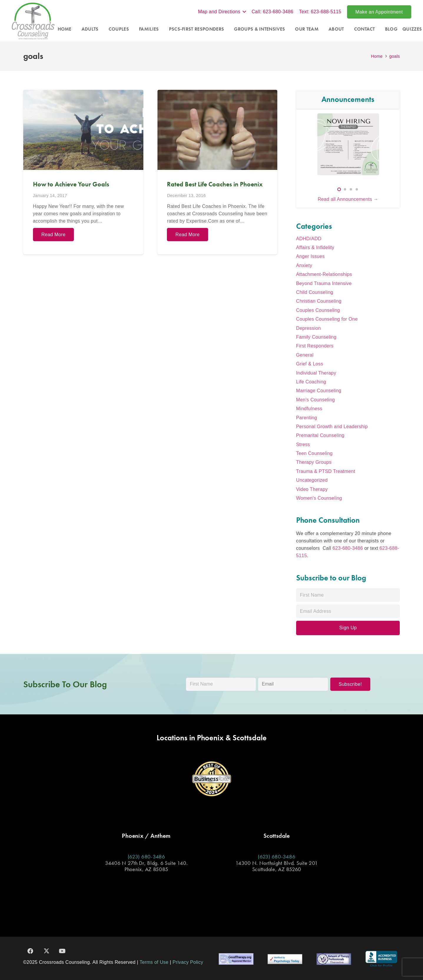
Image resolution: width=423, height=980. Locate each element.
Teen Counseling (314, 453)
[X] (47, 951)
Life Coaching (311, 382)
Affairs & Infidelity (315, 248)
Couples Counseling (318, 310)
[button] (222, 12)
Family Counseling (316, 337)
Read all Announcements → (348, 199)
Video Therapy (312, 489)
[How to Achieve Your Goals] (83, 172)
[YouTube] (62, 951)
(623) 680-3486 (146, 856)
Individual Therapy (316, 373)
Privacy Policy (188, 962)
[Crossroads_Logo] (33, 21)
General (305, 355)
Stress (303, 445)
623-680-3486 (348, 548)
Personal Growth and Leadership (332, 427)
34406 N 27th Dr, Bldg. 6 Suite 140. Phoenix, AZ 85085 (146, 866)
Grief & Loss (310, 364)
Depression (308, 328)
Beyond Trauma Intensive (324, 283)
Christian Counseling (319, 301)
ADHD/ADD (309, 239)
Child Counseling (315, 292)
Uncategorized (312, 480)
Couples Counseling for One (327, 319)
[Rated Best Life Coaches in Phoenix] (217, 172)
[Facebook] (31, 951)
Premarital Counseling (320, 435)
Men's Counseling (316, 400)
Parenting (307, 418)
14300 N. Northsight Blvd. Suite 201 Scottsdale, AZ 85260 (277, 866)
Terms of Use (154, 962)
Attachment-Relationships (324, 274)
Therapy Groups (314, 462)
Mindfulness (309, 409)
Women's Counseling (319, 498)
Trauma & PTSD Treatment (326, 471)
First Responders (315, 346)
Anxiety (304, 265)
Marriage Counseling (319, 391)
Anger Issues (310, 256)
